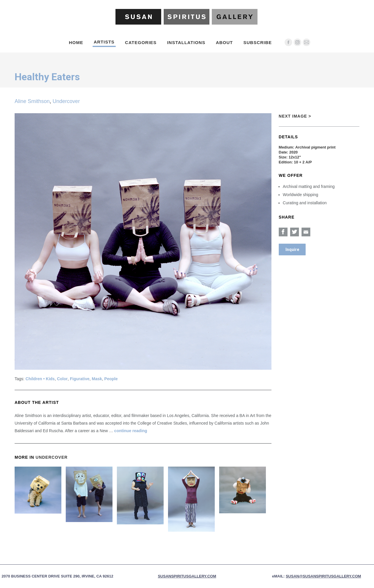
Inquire (292, 249)
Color (62, 379)
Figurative (80, 379)
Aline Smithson (32, 101)
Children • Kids (40, 379)
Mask (97, 379)
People (111, 379)
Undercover (66, 101)
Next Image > (295, 116)
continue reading (131, 431)
